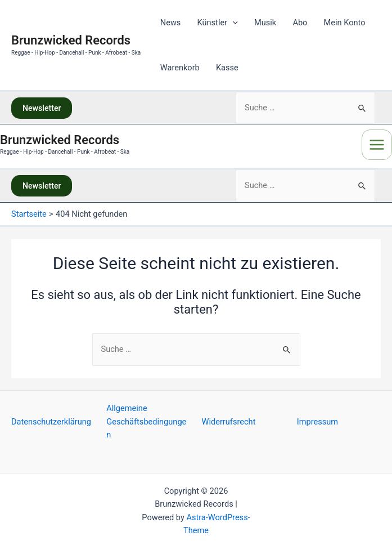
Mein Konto (345, 23)
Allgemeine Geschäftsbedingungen (146, 421)
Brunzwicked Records (76, 41)
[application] (233, 23)
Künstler (218, 23)
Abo (300, 23)
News (171, 23)
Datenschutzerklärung (51, 422)
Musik (265, 23)
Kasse (227, 68)
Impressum (317, 422)
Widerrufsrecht (229, 422)
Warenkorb (180, 68)
